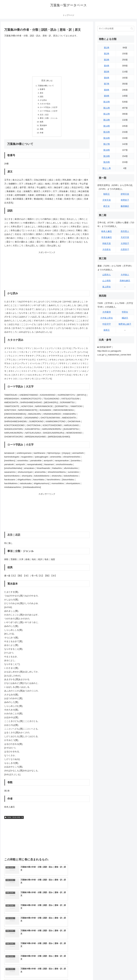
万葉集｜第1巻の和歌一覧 (14, 820)
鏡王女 (107, 206)
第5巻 (107, 72)
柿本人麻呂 (107, 231)
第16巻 (107, 138)
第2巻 (107, 54)
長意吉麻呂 (107, 237)
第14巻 (107, 126)
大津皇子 (125, 243)
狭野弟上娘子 (125, 324)
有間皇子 (125, 200)
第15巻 (107, 132)
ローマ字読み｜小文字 (49, 112)
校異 (41, 124)
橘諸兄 (125, 318)
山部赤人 (107, 275)
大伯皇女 (107, 249)
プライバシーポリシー (127, 973)
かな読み (43, 101)
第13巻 (107, 120)
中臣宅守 (107, 324)
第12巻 (107, 114)
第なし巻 (107, 168)
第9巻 (107, 96)
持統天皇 (107, 243)
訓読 (41, 97)
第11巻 (107, 108)
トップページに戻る (108, 973)
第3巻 (107, 60)
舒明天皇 (125, 194)
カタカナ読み (45, 105)
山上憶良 (107, 281)
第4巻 (107, 66)
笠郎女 (125, 312)
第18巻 (107, 150)
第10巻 (107, 102)
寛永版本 (43, 128)
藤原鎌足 (125, 206)
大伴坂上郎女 (107, 318)
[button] (132, 28)
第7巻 (107, 84)
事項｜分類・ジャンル (49, 120)
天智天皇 (107, 200)
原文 (41, 93)
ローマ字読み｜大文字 (49, 109)
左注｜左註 (44, 116)
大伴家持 (107, 312)
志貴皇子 (125, 249)
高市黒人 (125, 231)
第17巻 (107, 144)
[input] (116, 29)
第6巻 (107, 78)
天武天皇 (125, 237)
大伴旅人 (125, 275)
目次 (43, 80)
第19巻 (107, 156)
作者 (41, 135)
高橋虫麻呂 (125, 281)
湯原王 (107, 330)
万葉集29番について (46, 86)
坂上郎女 (107, 287)
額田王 (107, 194)
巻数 (41, 131)
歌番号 (42, 90)
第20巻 (107, 162)
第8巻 (107, 90)
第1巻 (107, 48)
